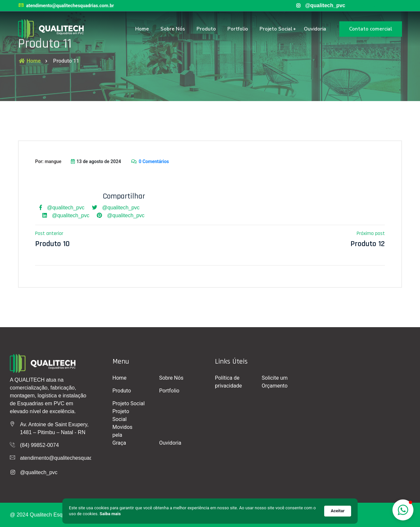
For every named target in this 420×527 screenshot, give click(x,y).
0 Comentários (150, 161)
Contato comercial (371, 29)
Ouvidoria (315, 29)
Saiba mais (110, 514)
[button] (403, 510)
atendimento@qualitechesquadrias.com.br (66, 6)
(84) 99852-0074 (39, 445)
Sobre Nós (173, 29)
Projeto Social (276, 29)
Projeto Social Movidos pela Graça (123, 427)
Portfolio (238, 29)
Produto (206, 29)
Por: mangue (48, 161)
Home (142, 29)
